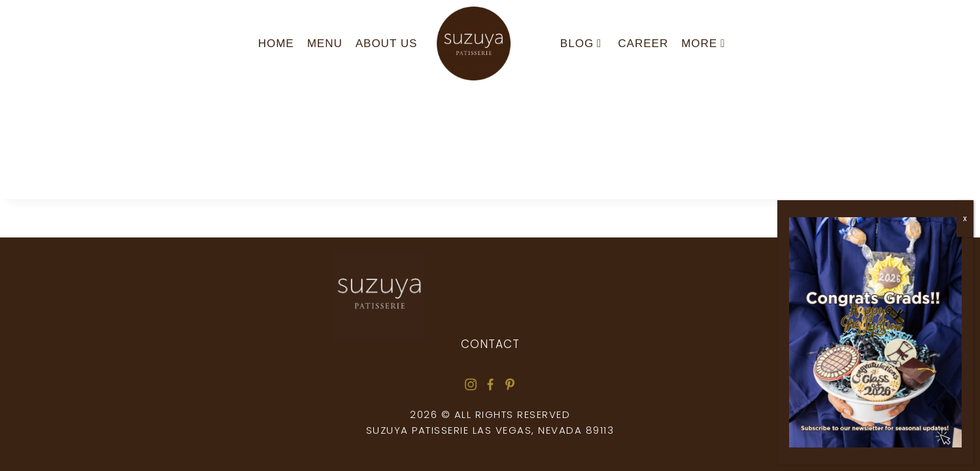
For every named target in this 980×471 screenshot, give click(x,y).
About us (387, 44)
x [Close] (965, 218)
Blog (581, 44)
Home (276, 44)
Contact (490, 344)
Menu (325, 44)
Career (643, 44)
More (703, 44)
